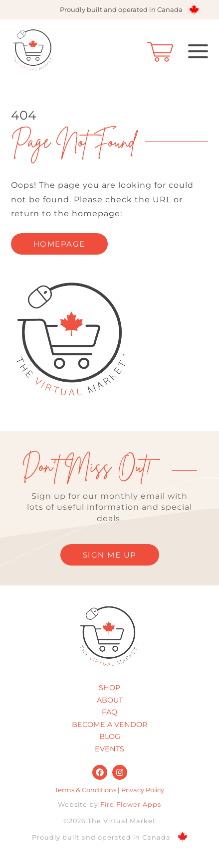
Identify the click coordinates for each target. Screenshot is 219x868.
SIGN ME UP (110, 555)
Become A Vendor (109, 724)
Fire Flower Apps (131, 804)
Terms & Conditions (86, 790)
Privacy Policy (143, 790)
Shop (109, 688)
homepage (59, 244)
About (110, 700)
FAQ (109, 712)
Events (109, 749)
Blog (110, 736)
